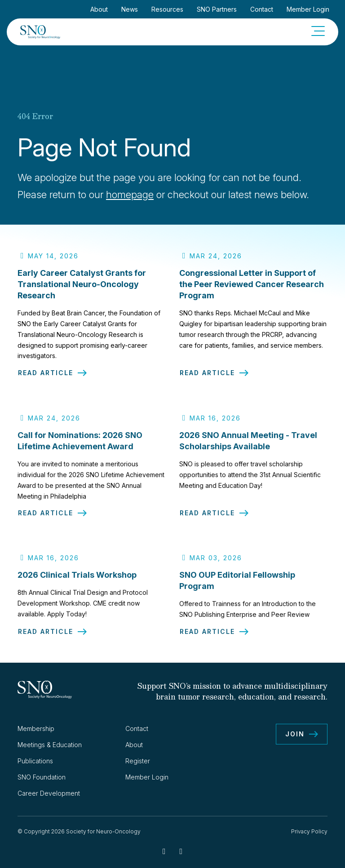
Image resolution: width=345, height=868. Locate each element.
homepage (130, 195)
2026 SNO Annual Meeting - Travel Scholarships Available (248, 446)
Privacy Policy (309, 831)
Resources (167, 9)
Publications (35, 761)
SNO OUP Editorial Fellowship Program (237, 586)
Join (295, 734)
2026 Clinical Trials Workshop (77, 580)
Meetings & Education (50, 745)
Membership (36, 728)
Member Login (308, 9)
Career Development (49, 793)
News (130, 9)
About (99, 9)
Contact (262, 9)
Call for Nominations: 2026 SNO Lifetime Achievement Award (80, 446)
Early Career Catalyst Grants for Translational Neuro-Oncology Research (82, 284)
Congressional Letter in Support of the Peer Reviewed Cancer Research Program (252, 284)
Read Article (46, 373)
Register (138, 761)
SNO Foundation (42, 777)
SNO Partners (217, 9)
